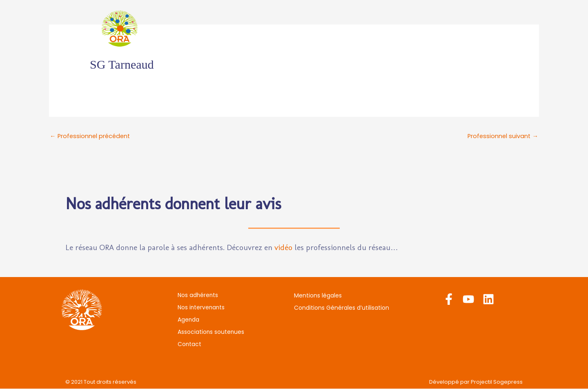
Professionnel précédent (91, 136)
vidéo (283, 248)
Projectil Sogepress (497, 382)
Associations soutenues (407, 28)
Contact (476, 28)
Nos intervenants (282, 28)
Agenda (339, 28)
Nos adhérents (214, 28)
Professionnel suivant (502, 136)
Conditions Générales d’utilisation (342, 308)
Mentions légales (318, 296)
